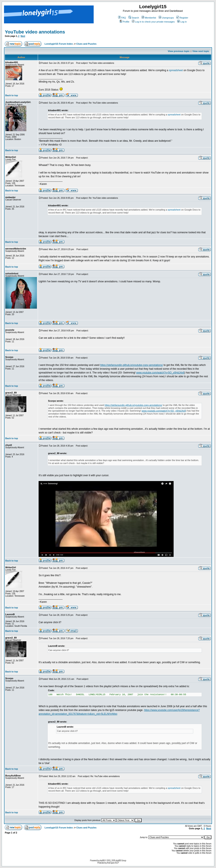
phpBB (102, 861)
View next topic (201, 51)
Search (134, 18)
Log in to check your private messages (153, 22)
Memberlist (149, 18)
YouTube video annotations (35, 32)
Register (182, 18)
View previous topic (179, 51)
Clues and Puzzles (86, 44)
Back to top (12, 95)
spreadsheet (176, 70)
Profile (124, 22)
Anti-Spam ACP (113, 863)
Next (23, 36)
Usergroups (166, 18)
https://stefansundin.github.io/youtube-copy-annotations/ (132, 365)
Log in (182, 22)
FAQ (122, 18)
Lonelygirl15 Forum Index (59, 44)
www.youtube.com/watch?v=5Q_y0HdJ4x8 (160, 373)
